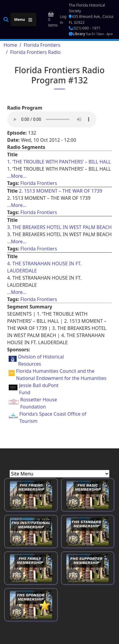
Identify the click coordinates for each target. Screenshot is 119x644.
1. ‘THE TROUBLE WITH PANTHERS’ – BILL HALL (59, 162)
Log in (63, 19)
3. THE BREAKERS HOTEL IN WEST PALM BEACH (59, 227)
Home (10, 45)
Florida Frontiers (42, 45)
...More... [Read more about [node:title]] (17, 176)
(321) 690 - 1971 (85, 28)
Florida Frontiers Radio (35, 52)
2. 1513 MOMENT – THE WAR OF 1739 (60, 191)
